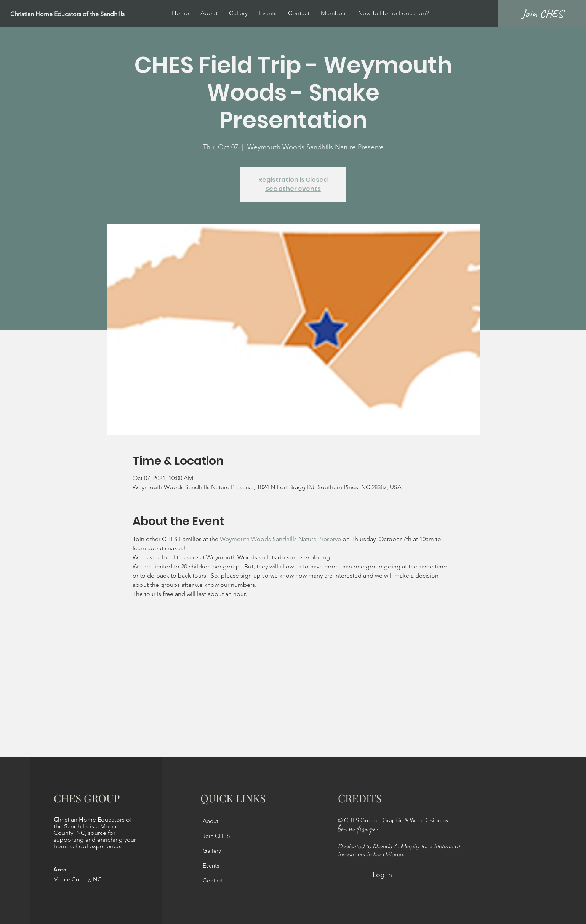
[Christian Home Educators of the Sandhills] (86, 14)
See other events (293, 189)
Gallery (212, 851)
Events (211, 866)
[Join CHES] (542, 13)
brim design (358, 829)
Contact (213, 880)
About (211, 821)
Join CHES (216, 836)
